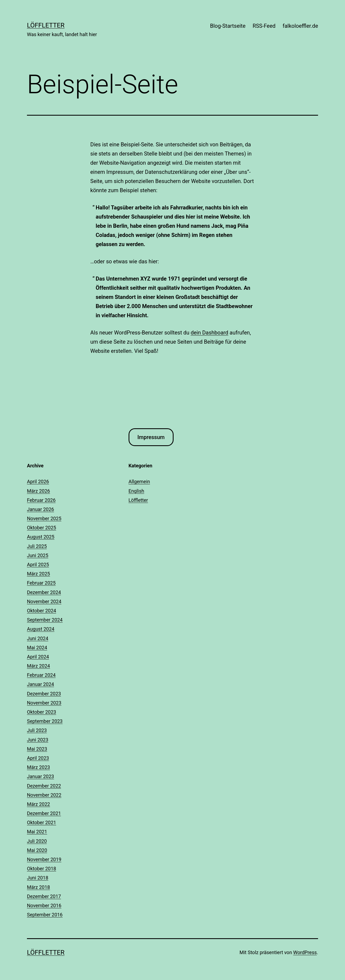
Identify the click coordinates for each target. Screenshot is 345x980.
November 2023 (44, 703)
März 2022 (38, 804)
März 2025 (38, 574)
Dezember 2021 (44, 813)
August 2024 (41, 629)
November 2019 (44, 859)
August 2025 (41, 537)
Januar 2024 (40, 684)
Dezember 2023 (44, 694)
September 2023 (45, 721)
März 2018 (38, 887)
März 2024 (38, 666)
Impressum (151, 437)
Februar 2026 (41, 500)
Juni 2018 (38, 878)
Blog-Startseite (228, 26)
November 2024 (44, 601)
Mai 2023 (37, 749)
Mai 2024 (37, 648)
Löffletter (46, 25)
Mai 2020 (37, 850)
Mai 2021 (37, 832)
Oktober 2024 (42, 611)
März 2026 (38, 491)
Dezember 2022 (44, 786)
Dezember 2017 (44, 896)
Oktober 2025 (42, 528)
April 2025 (38, 565)
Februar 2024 (41, 675)
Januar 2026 (40, 509)
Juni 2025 (38, 555)
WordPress (305, 952)
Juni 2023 (38, 740)
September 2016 (45, 915)
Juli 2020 (37, 841)
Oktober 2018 (42, 869)
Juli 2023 (37, 730)
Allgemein (139, 482)
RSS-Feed (264, 26)
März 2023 (38, 767)
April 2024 (38, 657)
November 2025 (44, 518)
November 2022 (44, 795)
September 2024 (45, 620)
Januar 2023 (40, 776)
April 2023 (38, 758)
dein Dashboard (209, 333)
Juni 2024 (38, 638)
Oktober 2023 (42, 712)
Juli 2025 (37, 546)
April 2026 (38, 482)
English (136, 491)
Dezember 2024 (44, 592)
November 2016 (44, 905)
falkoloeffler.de (300, 26)
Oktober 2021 (42, 822)
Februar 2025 (41, 583)
